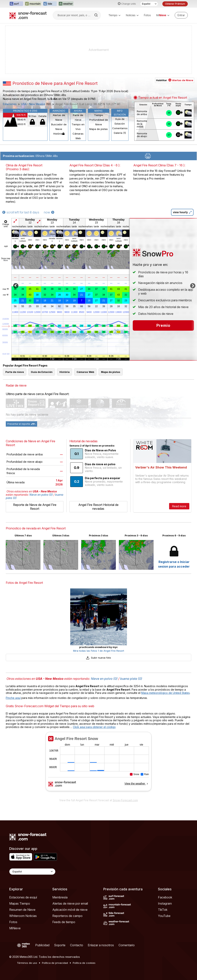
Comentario (127, 945)
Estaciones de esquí (23, 897)
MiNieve (15, 928)
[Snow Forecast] (28, 15)
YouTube (164, 916)
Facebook (165, 897)
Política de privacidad (55, 963)
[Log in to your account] (181, 15)
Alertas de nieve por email (70, 903)
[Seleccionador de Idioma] (149, 4)
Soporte (60, 945)
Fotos (147, 15)
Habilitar (175, 80)
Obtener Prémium (175, 4)
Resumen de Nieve (22, 910)
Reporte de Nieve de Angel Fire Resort (35, 507)
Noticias (132, 15)
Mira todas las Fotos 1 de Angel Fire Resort (99, 651)
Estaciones (10, 104)
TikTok (163, 910)
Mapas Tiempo (20, 903)
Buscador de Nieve (59, 127)
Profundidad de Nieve (99, 122)
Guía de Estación (120, 121)
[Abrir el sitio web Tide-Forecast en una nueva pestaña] (50, 4)
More (6, 260)
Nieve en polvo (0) (41, 495)
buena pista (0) (131, 679)
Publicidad (42, 945)
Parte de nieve (78, 117)
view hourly (182, 212)
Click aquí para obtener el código (94, 727)
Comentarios (120, 128)
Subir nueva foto (98, 658)
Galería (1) (120, 133)
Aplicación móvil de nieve (70, 910)
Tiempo (114, 15)
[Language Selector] (32, 872)
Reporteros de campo (67, 916)
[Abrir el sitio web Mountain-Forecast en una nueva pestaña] (33, 4)
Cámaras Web (78, 136)
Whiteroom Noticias (23, 916)
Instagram (165, 903)
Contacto (77, 945)
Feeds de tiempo (64, 922)
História (59, 134)
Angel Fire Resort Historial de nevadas (98, 507)
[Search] (96, 15)
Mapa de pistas (98, 129)
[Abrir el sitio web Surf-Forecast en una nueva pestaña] (16, 4)
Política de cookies (84, 963)
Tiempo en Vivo (78, 127)
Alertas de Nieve (59, 117)
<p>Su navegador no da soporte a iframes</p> (98, 764)
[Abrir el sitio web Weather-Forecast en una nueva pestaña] (66, 4)
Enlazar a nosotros (101, 945)
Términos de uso (27, 963)
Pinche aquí (13, 698)
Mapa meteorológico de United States (165, 693)
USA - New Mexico (33, 104)
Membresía (60, 897)
